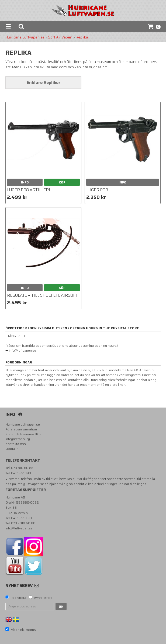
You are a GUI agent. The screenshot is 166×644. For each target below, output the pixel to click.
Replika (82, 37)
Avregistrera (43, 598)
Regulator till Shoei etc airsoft (42, 295)
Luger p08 (97, 190)
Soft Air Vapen (60, 37)
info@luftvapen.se (30, 484)
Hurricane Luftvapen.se (25, 37)
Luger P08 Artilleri (29, 190)
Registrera (18, 598)
